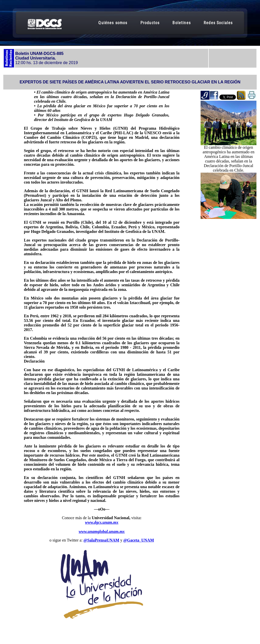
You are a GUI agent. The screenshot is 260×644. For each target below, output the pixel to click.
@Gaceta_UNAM (139, 540)
